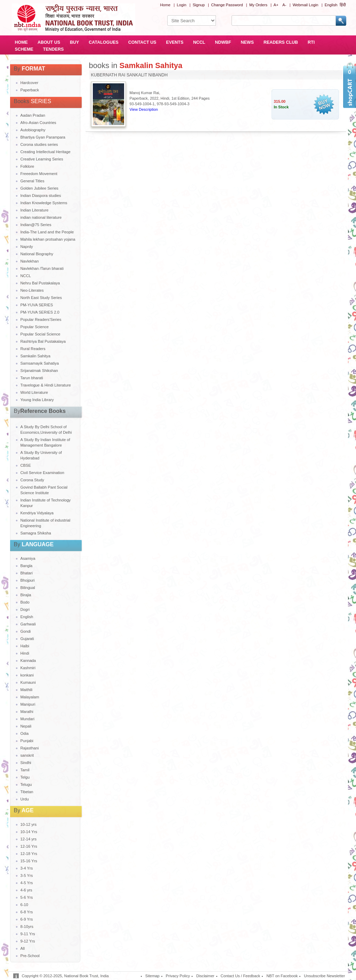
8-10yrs (27, 927)
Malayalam (30, 697)
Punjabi (27, 741)
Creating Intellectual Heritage (46, 152)
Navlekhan (30, 261)
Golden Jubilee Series (39, 188)
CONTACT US (142, 42)
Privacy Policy (178, 976)
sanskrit (27, 755)
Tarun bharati (32, 378)
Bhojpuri (28, 580)
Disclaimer (205, 976)
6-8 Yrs (27, 912)
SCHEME (24, 49)
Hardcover (30, 83)
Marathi (27, 712)
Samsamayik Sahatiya (40, 363)
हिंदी (343, 5)
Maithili (27, 690)
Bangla (27, 566)
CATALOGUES (103, 42)
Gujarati (27, 639)
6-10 (24, 905)
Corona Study (32, 480)
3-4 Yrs (27, 868)
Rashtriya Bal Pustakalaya (43, 341)
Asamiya (28, 558)
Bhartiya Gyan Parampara (43, 137)
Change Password (227, 5)
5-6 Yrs (27, 897)
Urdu (25, 799)
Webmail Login (306, 5)
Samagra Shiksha (36, 533)
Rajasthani (30, 748)
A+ (276, 5)
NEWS (247, 42)
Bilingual (28, 588)
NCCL (199, 42)
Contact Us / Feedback (241, 976)
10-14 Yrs (29, 832)
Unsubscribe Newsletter (324, 976)
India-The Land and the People (47, 232)
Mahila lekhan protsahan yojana (48, 239)
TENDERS (54, 49)
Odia (25, 733)
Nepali (26, 726)
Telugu (26, 784)
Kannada (28, 661)
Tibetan (27, 792)
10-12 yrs (29, 824)
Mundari (27, 719)
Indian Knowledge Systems (44, 203)
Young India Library (37, 400)
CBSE (26, 465)
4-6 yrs (26, 890)
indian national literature (41, 217)
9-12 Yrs (28, 941)
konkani (27, 675)
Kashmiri (28, 668)
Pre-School (30, 956)
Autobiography (33, 130)
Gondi (26, 631)
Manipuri (28, 704)
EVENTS (175, 42)
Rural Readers (33, 349)
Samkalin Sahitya (35, 356)
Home (165, 5)
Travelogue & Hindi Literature (46, 385)
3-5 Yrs (27, 875)
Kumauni (28, 682)
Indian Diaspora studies (41, 196)
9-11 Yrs (28, 934)
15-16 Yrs (29, 861)
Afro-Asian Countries (38, 123)
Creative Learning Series (42, 159)
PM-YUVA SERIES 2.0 (40, 312)
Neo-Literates (32, 290)
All (23, 948)
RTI (311, 42)
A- (284, 5)
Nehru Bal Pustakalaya (40, 283)
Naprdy (27, 247)
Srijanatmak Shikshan (39, 371)
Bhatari (27, 573)
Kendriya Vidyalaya (37, 513)
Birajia (26, 595)
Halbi (25, 646)
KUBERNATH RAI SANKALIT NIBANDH (130, 75)
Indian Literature (35, 210)
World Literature (34, 392)
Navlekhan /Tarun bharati (42, 268)
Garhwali (28, 624)
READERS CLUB (281, 42)
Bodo (25, 602)
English (331, 5)
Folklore (27, 166)
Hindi (25, 653)
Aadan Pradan (33, 115)
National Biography (37, 254)
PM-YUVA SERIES (37, 305)
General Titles (33, 181)
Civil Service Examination (42, 473)
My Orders (258, 5)
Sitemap (152, 976)
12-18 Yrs (29, 854)
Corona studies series (39, 144)
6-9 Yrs (27, 919)
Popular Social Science (41, 334)
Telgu (25, 777)
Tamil (25, 770)
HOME (21, 42)
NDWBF (223, 42)
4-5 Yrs (27, 883)
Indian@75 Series (36, 225)
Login (182, 5)
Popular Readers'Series (41, 319)
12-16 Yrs (29, 846)
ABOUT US (49, 42)
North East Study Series (41, 298)
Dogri (25, 609)
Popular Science (35, 327)
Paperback (30, 90)
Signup (199, 5)
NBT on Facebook (282, 976)
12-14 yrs (29, 839)
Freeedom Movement (39, 174)
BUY (74, 42)
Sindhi (26, 763)
